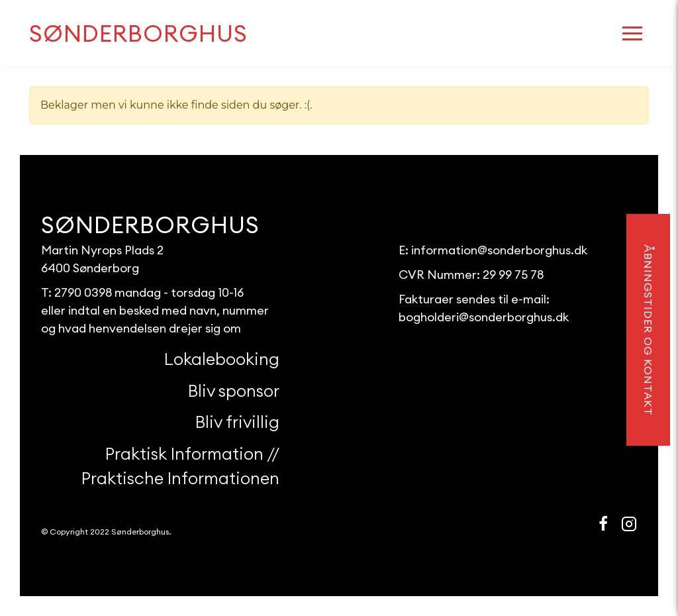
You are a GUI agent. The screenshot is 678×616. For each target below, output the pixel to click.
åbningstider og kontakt (648, 330)
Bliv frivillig (237, 422)
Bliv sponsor (234, 391)
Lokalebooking (222, 359)
